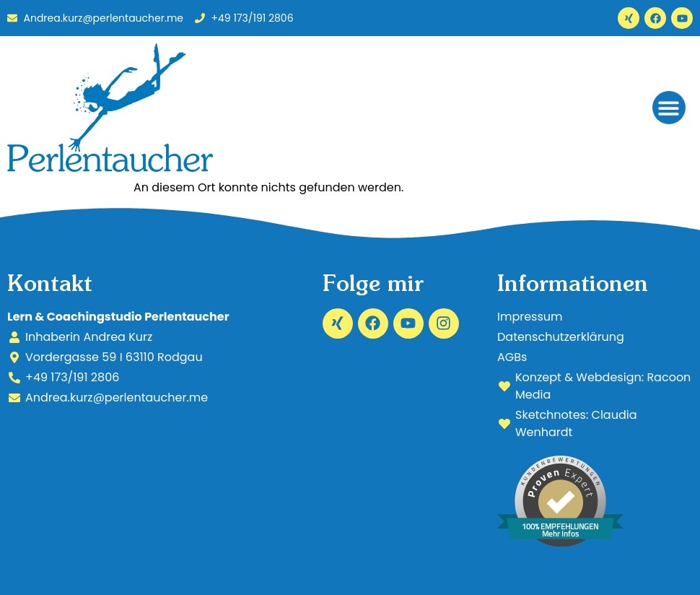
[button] (669, 108)
